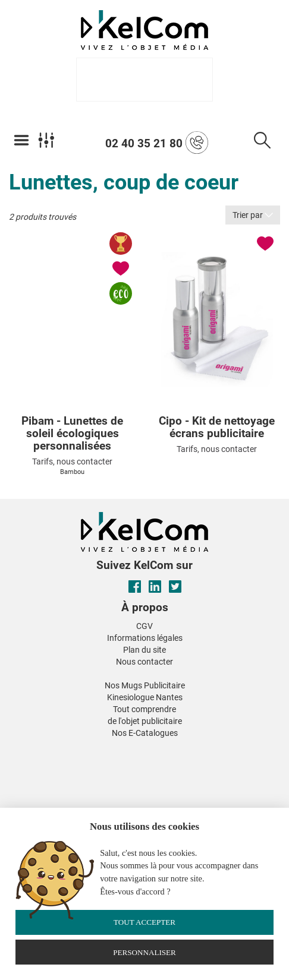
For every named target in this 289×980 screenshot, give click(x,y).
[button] (55, 748)
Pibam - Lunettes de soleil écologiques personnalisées (72, 434)
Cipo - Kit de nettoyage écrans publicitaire (217, 428)
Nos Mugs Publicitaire (145, 685)
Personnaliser (144, 952)
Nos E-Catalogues (145, 733)
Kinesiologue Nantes (145, 697)
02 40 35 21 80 (157, 143)
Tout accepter (144, 922)
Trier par (253, 215)
